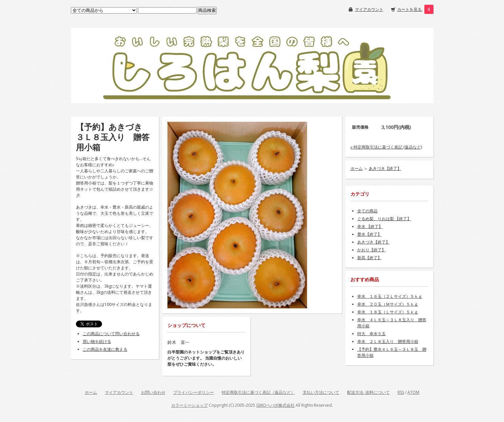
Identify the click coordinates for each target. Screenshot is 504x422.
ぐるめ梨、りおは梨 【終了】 (384, 219)
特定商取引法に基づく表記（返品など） (258, 392)
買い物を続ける (97, 341)
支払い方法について (321, 392)
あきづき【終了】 (385, 168)
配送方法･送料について (368, 392)
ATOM (413, 392)
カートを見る (410, 9)
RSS (401, 392)
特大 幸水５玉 (371, 334)
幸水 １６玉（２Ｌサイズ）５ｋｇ (390, 296)
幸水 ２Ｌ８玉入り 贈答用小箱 (388, 341)
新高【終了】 (369, 258)
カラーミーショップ (189, 405)
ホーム (357, 168)
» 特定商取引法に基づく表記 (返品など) (386, 147)
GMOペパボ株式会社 (275, 405)
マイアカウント (369, 9)
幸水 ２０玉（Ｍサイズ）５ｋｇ (388, 304)
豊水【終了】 (369, 234)
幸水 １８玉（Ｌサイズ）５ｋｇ (388, 312)
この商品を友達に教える (105, 349)
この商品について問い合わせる (111, 334)
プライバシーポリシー (194, 392)
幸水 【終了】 (370, 226)
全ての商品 (367, 211)
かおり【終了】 (371, 250)
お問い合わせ (153, 392)
